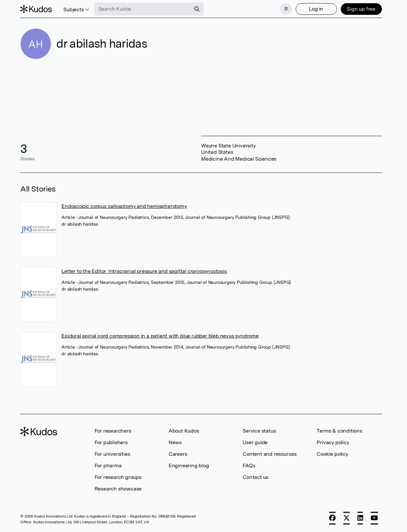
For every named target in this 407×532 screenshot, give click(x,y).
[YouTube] (374, 518)
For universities (112, 454)
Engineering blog (189, 466)
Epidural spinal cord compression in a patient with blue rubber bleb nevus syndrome (160, 336)
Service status (259, 431)
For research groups (118, 477)
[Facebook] (332, 518)
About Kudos (184, 431)
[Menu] (286, 9)
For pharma (108, 466)
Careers (178, 454)
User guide (255, 442)
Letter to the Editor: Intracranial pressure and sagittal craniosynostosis (144, 271)
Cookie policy (332, 454)
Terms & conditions (339, 431)
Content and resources (270, 454)
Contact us (255, 477)
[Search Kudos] (143, 9)
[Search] (197, 9)
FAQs (249, 466)
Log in (316, 9)
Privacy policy (333, 442)
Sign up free (361, 9)
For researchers (113, 431)
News (175, 442)
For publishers (111, 442)
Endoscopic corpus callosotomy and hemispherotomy (124, 206)
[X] (347, 518)
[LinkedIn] (360, 518)
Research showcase (118, 489)
